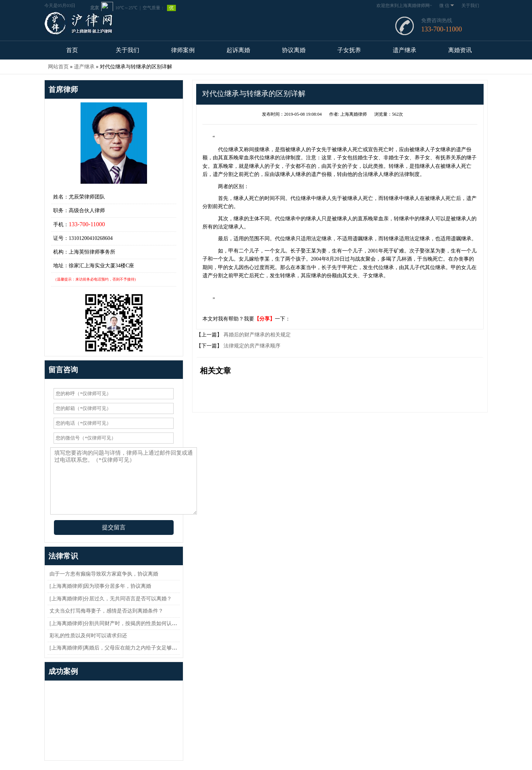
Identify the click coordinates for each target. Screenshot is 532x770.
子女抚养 (349, 50)
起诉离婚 (238, 50)
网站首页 (58, 67)
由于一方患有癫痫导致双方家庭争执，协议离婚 (104, 574)
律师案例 (183, 50)
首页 (72, 50)
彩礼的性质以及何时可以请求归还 (88, 636)
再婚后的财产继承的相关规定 (256, 335)
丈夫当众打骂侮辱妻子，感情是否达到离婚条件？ (106, 611)
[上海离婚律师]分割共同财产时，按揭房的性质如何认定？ (116, 623)
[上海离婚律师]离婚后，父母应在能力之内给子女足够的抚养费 (121, 648)
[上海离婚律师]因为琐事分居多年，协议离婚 (100, 586)
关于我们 (470, 6)
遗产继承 (405, 50)
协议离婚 (294, 50)
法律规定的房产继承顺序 (251, 346)
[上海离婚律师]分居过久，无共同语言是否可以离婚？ (111, 599)
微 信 (447, 6)
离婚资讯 (460, 50)
